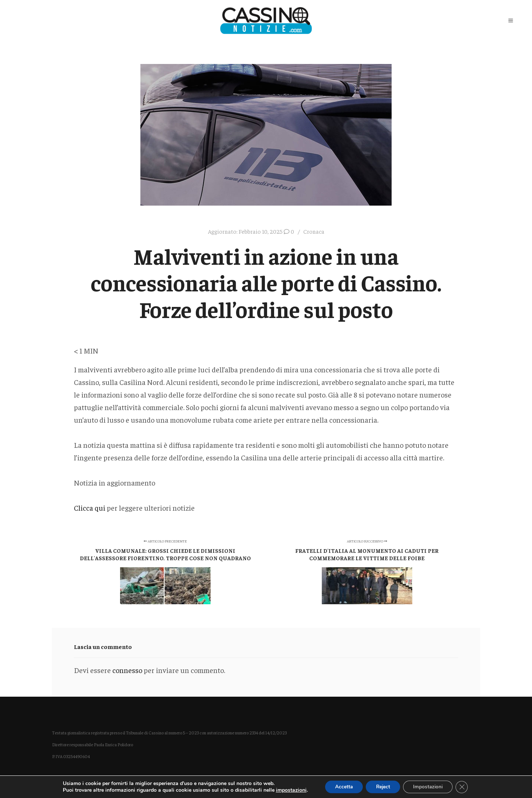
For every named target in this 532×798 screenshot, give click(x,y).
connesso (127, 670)
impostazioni (287, 790)
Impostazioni (430, 786)
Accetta (340, 786)
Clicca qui (90, 508)
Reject (382, 786)
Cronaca (314, 231)
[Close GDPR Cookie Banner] (466, 787)
